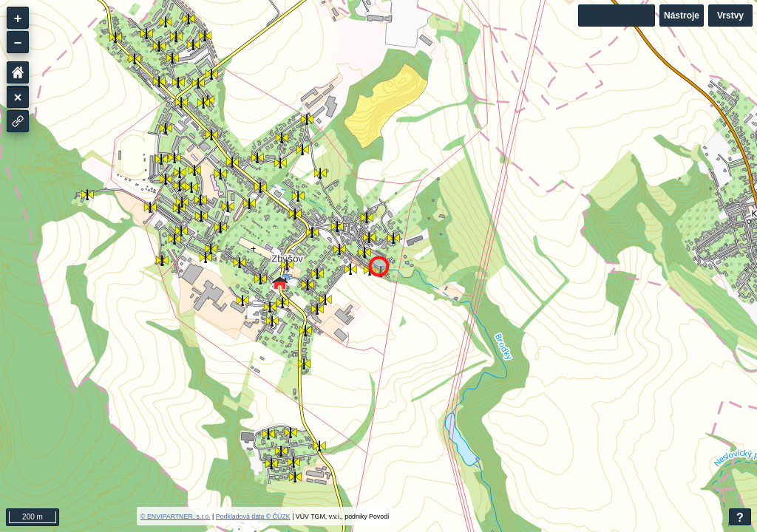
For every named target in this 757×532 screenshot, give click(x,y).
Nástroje (682, 16)
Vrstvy (730, 16)
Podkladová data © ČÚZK (253, 516)
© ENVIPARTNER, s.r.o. (176, 516)
